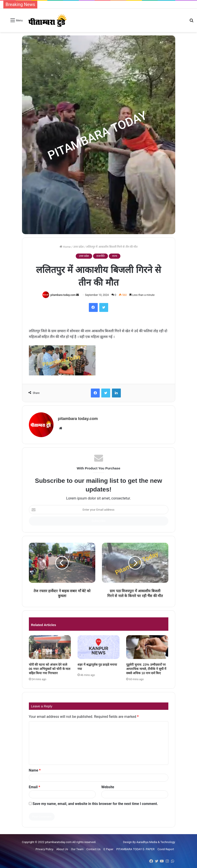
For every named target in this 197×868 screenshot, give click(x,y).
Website (108, 787)
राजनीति (100, 256)
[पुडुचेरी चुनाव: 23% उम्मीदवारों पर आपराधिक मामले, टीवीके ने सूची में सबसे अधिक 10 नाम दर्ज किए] (147, 647)
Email (35, 787)
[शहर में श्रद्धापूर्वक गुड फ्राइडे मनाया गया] (98, 647)
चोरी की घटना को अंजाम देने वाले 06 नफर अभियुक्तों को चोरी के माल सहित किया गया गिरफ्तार (50, 669)
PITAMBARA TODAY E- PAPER (135, 849)
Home (65, 247)
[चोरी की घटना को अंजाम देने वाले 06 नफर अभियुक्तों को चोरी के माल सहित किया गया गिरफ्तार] (50, 647)
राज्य (115, 256)
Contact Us (94, 849)
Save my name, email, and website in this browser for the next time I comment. (95, 804)
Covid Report (166, 849)
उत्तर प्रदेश (79, 247)
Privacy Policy (44, 849)
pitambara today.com (63, 295)
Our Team (77, 849)
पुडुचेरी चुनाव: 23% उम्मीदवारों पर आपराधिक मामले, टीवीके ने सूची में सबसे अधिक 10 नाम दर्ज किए (146, 669)
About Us (62, 849)
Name (35, 770)
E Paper (108, 849)
